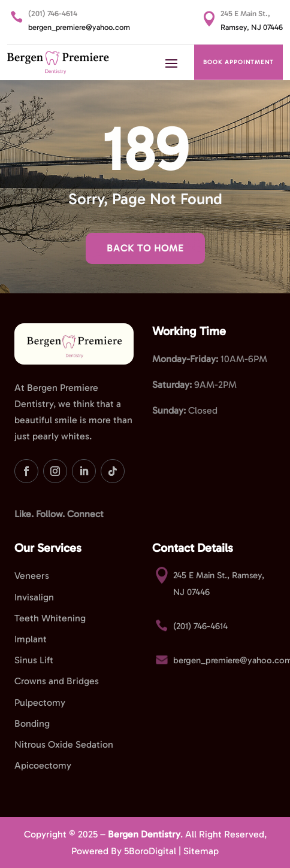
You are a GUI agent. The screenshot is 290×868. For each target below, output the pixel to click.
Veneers (32, 576)
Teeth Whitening (50, 618)
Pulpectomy (40, 702)
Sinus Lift (34, 660)
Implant (31, 639)
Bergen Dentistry (144, 834)
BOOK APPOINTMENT (238, 62)
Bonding (32, 723)
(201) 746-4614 (53, 13)
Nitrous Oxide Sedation (64, 744)
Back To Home (145, 248)
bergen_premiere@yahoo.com (79, 27)
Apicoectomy (43, 765)
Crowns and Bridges (57, 681)
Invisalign (34, 597)
